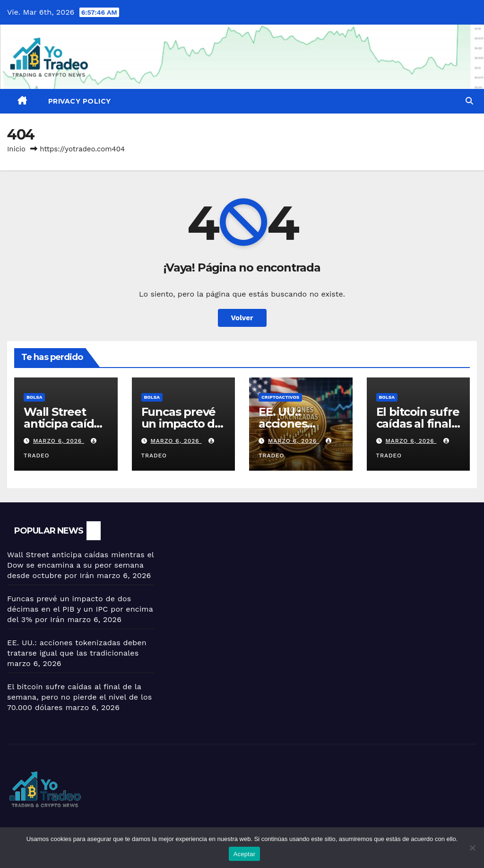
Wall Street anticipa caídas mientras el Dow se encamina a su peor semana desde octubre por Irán (80, 565)
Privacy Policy (80, 101)
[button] (469, 101)
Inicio (16, 149)
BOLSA (34, 397)
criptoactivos (280, 397)
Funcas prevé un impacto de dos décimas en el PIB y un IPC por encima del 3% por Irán (80, 609)
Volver (242, 318)
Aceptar (245, 854)
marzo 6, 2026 (59, 441)
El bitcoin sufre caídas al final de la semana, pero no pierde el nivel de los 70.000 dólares (79, 697)
